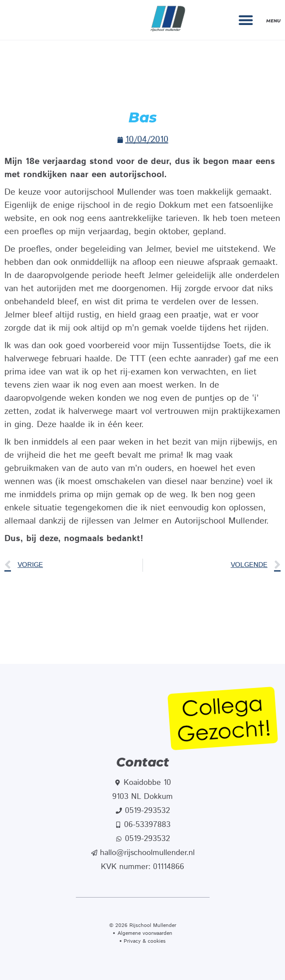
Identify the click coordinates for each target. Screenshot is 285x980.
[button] (246, 20)
